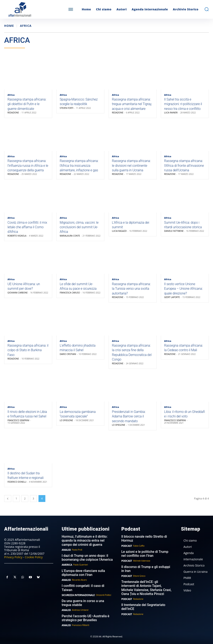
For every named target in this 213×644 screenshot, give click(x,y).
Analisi (66, 554)
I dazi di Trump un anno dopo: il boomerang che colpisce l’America (85, 562)
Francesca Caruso (70, 296)
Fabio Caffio (138, 550)
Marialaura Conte (70, 238)
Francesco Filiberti (80, 623)
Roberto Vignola (17, 238)
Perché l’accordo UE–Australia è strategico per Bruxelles (84, 616)
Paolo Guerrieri (80, 568)
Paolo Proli (76, 554)
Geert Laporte (172, 300)
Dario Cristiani (68, 358)
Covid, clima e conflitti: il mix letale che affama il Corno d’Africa (27, 229)
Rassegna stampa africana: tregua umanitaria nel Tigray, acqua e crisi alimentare (132, 105)
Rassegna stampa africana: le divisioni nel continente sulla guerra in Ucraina (131, 167)
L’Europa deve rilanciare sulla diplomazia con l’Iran (82, 576)
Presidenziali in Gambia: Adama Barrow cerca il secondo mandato (129, 421)
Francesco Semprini (18, 425)
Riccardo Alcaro (79, 583)
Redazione (13, 113)
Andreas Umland (79, 608)
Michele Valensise (141, 565)
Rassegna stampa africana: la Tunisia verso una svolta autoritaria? (131, 292)
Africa (11, 95)
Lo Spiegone (66, 425)
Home (9, 26)
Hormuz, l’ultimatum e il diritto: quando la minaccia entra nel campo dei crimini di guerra (87, 545)
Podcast (126, 550)
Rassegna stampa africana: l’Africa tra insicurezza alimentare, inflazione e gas (79, 167)
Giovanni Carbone (18, 296)
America (66, 568)
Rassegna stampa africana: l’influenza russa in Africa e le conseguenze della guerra (28, 167)
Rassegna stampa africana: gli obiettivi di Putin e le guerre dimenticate (27, 105)
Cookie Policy (34, 562)
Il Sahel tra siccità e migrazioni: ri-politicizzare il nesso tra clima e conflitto (183, 105)
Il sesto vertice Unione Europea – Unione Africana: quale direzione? (183, 292)
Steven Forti (67, 109)
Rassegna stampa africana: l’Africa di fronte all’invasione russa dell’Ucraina (184, 167)
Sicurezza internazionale (77, 594)
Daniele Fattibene (174, 233)
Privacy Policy (13, 562)
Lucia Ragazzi (119, 233)
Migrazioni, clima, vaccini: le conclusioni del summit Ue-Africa (79, 229)
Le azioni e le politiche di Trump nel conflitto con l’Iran (146, 558)
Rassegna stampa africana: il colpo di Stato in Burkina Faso (28, 354)
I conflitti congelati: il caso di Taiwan (87, 589)
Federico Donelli (17, 487)
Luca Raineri (171, 113)
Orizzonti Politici (101, 594)
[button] (207, 9)
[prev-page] (8, 504)
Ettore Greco (138, 579)
